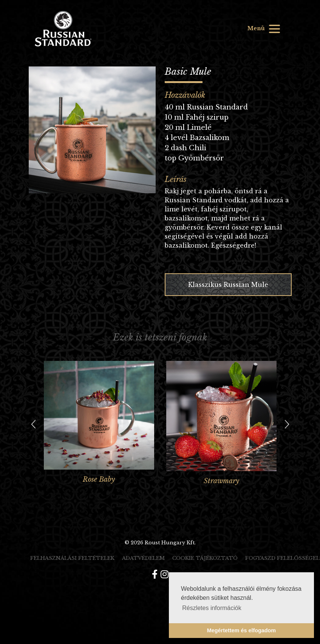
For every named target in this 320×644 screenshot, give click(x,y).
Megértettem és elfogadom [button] (241, 630)
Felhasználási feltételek (72, 558)
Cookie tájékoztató (205, 558)
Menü (264, 29)
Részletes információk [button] (212, 608)
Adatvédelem (143, 558)
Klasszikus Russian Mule (228, 285)
